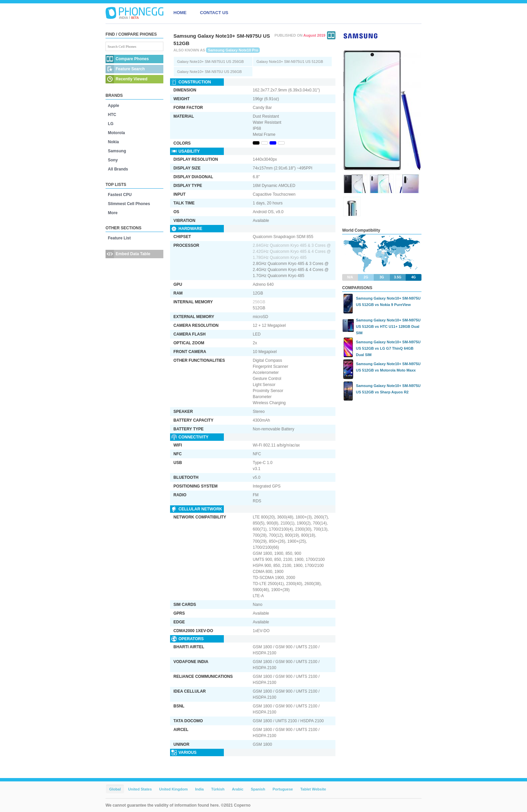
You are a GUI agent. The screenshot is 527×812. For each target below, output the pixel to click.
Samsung (117, 151)
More (113, 213)
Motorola (116, 133)
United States (140, 789)
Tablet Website (313, 789)
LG (111, 124)
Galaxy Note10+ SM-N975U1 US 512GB (290, 62)
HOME (180, 13)
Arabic (238, 789)
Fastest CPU (120, 195)
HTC (112, 115)
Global (115, 789)
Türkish (218, 789)
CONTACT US (214, 13)
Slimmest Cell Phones (129, 204)
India (199, 789)
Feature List (119, 238)
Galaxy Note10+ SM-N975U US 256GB (209, 72)
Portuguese (283, 789)
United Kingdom (174, 789)
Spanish (258, 789)
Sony (113, 160)
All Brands (118, 169)
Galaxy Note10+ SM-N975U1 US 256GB (210, 62)
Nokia (113, 142)
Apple (113, 106)
